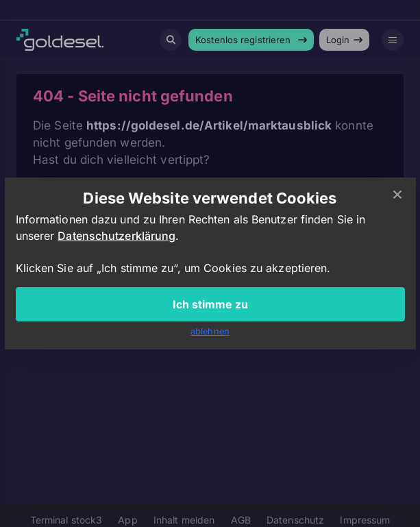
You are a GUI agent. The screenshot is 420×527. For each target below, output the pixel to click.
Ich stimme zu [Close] (210, 304)
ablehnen (210, 331)
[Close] (397, 195)
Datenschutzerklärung (116, 236)
